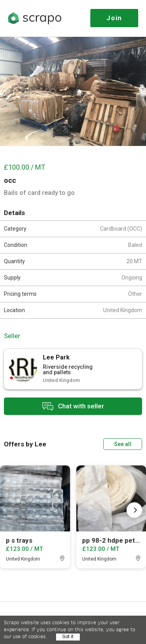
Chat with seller (73, 406)
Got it (68, 637)
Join (114, 18)
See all (123, 444)
